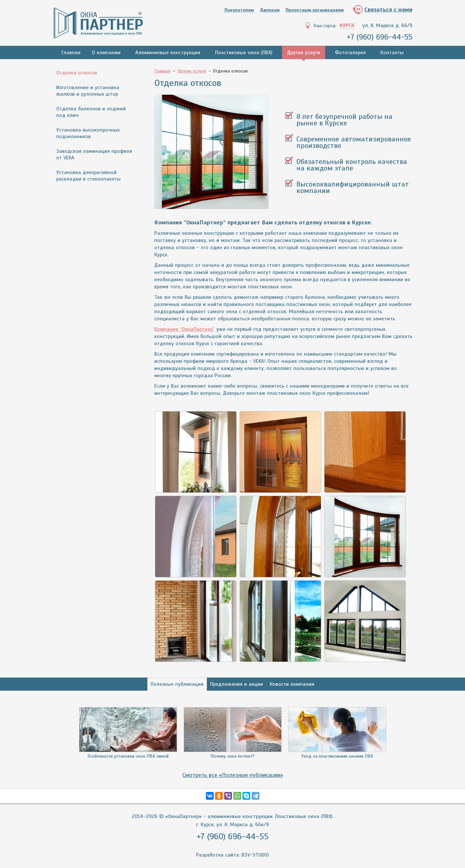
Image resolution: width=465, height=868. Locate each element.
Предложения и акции (237, 684)
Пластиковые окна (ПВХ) (244, 53)
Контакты (392, 53)
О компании (106, 53)
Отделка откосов (77, 73)
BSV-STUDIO (255, 855)
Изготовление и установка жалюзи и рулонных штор (88, 91)
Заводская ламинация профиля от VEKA (94, 154)
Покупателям (239, 10)
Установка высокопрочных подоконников (88, 133)
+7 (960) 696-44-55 (380, 37)
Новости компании (292, 684)
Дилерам (270, 10)
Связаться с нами (388, 9)
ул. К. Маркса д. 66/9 (387, 25)
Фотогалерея (350, 53)
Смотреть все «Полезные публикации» (233, 775)
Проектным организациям (315, 10)
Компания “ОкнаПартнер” (184, 329)
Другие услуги (304, 53)
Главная (71, 53)
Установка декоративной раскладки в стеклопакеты (88, 176)
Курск (347, 25)
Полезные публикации (177, 684)
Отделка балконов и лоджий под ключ (91, 112)
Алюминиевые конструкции (168, 53)
